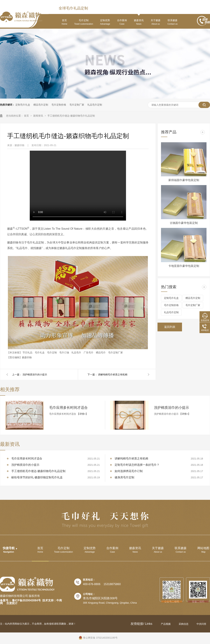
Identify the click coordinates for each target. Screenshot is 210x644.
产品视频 (166, 624)
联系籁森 (172, 22)
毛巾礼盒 (40, 352)
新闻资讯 (38, 116)
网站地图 (203, 550)
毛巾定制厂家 (77, 105)
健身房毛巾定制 (124, 477)
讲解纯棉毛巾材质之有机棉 (113, 375)
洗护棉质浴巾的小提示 (35, 375)
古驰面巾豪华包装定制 (184, 223)
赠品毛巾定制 (41, 105)
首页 (64, 22)
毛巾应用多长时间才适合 (68, 408)
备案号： (6, 600)
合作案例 (122, 22)
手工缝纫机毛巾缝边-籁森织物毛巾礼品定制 (71, 116)
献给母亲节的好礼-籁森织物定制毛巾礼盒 (37, 477)
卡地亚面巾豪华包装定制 (184, 266)
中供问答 (201, 624)
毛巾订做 (65, 352)
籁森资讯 (139, 22)
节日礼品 (28, 352)
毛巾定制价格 (59, 105)
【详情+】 (82, 414)
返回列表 (170, 327)
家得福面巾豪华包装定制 (184, 180)
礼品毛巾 (77, 352)
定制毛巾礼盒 (23, 105)
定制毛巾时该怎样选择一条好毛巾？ (137, 465)
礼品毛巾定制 (95, 105)
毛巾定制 (84, 22)
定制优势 (105, 22)
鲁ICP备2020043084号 (26, 600)
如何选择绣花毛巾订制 (129, 471)
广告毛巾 (89, 352)
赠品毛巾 (101, 352)
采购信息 (184, 624)
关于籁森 (156, 22)
